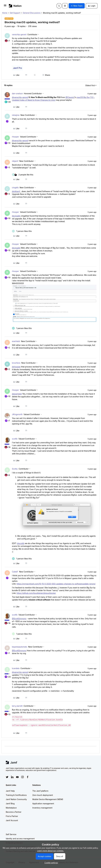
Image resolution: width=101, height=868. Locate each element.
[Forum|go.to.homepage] (15, 6)
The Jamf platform (40, 791)
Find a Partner (12, 816)
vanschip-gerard (19, 34)
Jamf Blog (10, 804)
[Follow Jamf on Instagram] (22, 777)
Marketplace (11, 808)
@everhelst (17, 394)
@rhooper (16, 367)
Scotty (15, 469)
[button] (5, 6)
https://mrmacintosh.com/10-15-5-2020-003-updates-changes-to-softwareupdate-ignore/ (56, 584)
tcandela (16, 668)
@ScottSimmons (19, 619)
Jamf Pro (17, 68)
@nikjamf (16, 191)
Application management (43, 804)
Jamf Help (10, 791)
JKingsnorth (17, 414)
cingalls (15, 188)
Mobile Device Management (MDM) (48, 799)
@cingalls (16, 216)
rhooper (15, 137)
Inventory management (42, 808)
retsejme (16, 115)
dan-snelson (17, 93)
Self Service (11, 834)
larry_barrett (17, 706)
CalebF (15, 572)
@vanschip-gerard (20, 97)
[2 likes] (23, 175)
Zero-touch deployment (43, 795)
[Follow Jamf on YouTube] (17, 777)
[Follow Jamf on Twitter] (7, 777)
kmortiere (16, 363)
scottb (15, 439)
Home (5, 13)
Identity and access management (20, 839)
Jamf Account (12, 820)
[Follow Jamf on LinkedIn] (12, 777)
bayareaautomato (20, 647)
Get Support (15, 13)
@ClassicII (70, 97)
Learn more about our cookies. (51, 851)
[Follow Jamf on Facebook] (28, 777)
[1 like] (22, 231)
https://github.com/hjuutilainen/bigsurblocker (36, 593)
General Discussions (32, 13)
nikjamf (15, 161)
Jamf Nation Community (16, 799)
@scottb (21, 543)
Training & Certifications (16, 795)
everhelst (16, 341)
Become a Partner (14, 812)
